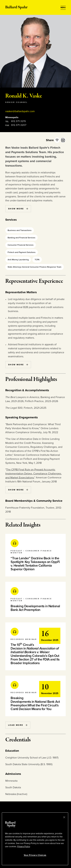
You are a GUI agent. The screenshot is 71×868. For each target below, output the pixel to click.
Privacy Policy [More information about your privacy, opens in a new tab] (24, 847)
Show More (18, 209)
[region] (35, 839)
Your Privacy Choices (35, 855)
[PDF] (63, 140)
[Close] (64, 817)
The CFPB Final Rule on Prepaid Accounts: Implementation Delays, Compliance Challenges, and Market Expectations (34, 474)
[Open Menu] (63, 8)
